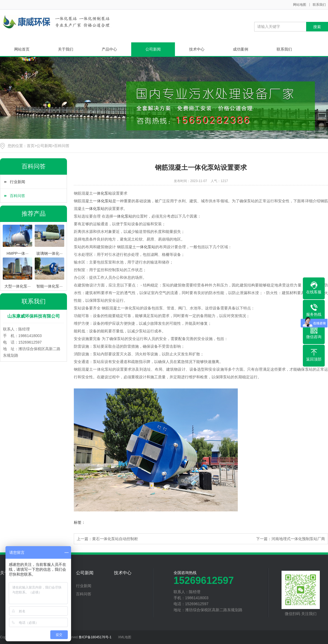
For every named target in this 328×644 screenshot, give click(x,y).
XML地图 (125, 637)
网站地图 (300, 5)
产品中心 (109, 49)
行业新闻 (17, 182)
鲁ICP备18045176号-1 (95, 637)
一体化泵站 (102, 193)
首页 (31, 146)
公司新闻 (153, 49)
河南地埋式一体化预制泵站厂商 (298, 539)
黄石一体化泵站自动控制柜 (115, 539)
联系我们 (319, 5)
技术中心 (197, 49)
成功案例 (241, 49)
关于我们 (66, 49)
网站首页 (22, 49)
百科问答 (62, 146)
